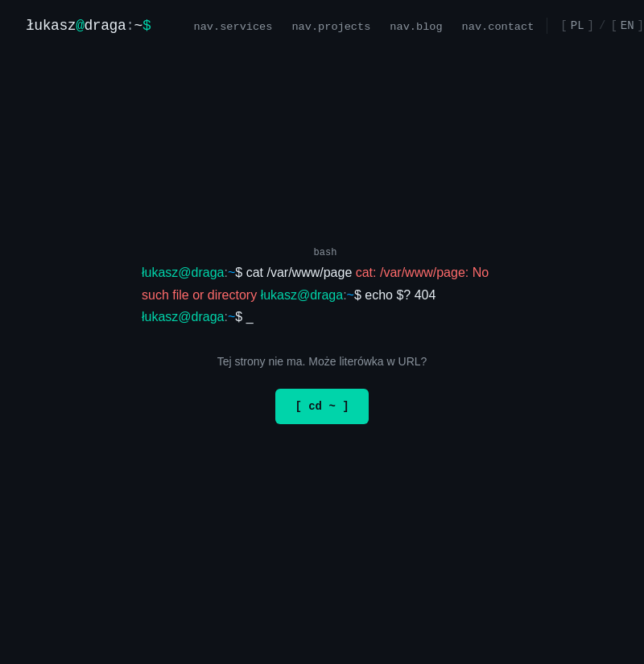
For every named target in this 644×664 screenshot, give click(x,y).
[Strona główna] (88, 26)
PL (578, 25)
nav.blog (416, 25)
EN (627, 25)
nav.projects (332, 25)
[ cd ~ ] (322, 406)
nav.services (233, 25)
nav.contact (498, 25)
